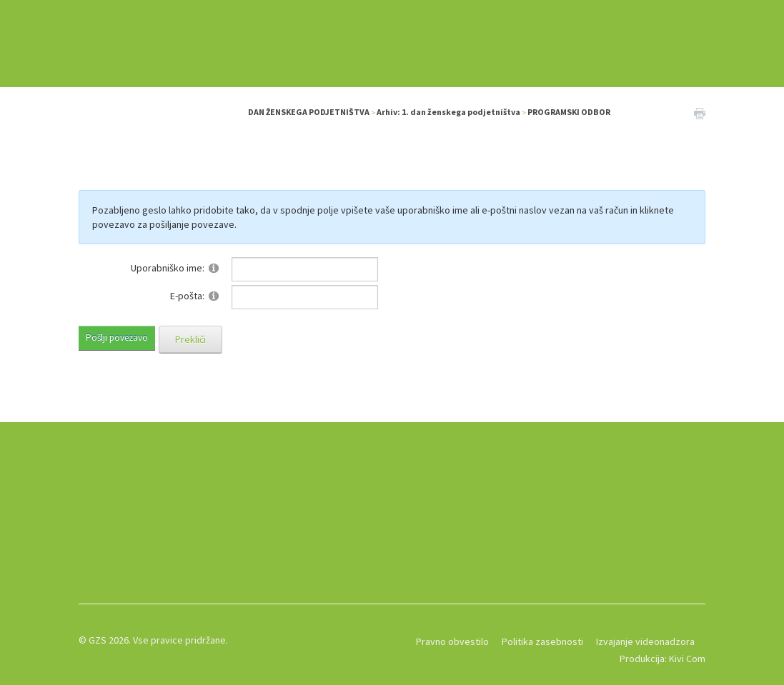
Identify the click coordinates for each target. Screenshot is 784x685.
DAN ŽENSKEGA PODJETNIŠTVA (309, 112)
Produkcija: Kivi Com (663, 659)
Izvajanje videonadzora (645, 641)
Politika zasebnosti (542, 641)
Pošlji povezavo (117, 337)
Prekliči (190, 339)
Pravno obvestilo (452, 641)
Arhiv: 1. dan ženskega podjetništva (448, 112)
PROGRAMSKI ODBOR (569, 112)
